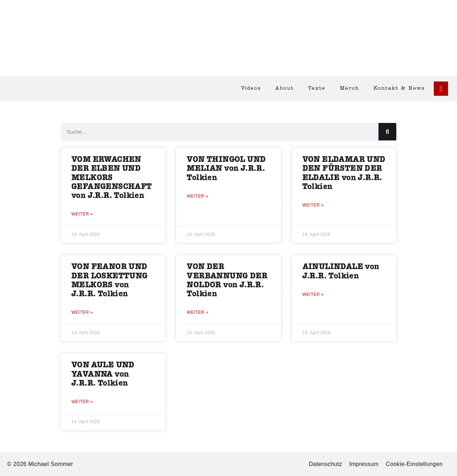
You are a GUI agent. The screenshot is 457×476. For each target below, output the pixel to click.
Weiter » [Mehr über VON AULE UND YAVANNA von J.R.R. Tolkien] (82, 402)
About (285, 88)
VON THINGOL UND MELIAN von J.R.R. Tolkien (226, 168)
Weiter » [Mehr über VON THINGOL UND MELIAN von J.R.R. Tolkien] (197, 196)
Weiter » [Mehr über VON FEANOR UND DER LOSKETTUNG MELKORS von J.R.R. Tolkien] (82, 312)
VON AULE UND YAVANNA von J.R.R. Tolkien (103, 374)
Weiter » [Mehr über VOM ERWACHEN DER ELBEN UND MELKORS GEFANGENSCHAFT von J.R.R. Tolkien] (82, 214)
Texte (317, 88)
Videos (251, 88)
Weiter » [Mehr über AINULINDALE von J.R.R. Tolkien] (313, 294)
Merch (350, 88)
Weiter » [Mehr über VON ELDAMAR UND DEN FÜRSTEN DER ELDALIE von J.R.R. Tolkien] (313, 205)
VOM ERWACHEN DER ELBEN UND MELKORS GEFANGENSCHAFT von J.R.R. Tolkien (112, 178)
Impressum (364, 464)
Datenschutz (325, 464)
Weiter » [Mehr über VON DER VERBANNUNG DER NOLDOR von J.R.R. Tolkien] (197, 312)
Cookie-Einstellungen (414, 464)
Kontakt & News (399, 88)
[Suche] (387, 132)
